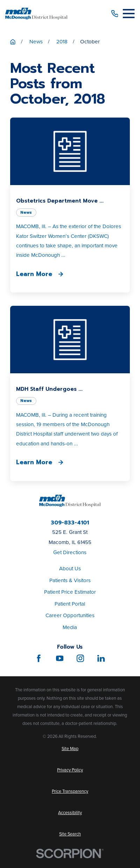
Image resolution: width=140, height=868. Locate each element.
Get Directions (70, 552)
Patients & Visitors (70, 580)
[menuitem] (70, 749)
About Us (70, 569)
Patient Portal (70, 604)
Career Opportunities (70, 615)
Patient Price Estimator (70, 592)
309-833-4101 (70, 523)
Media (70, 627)
